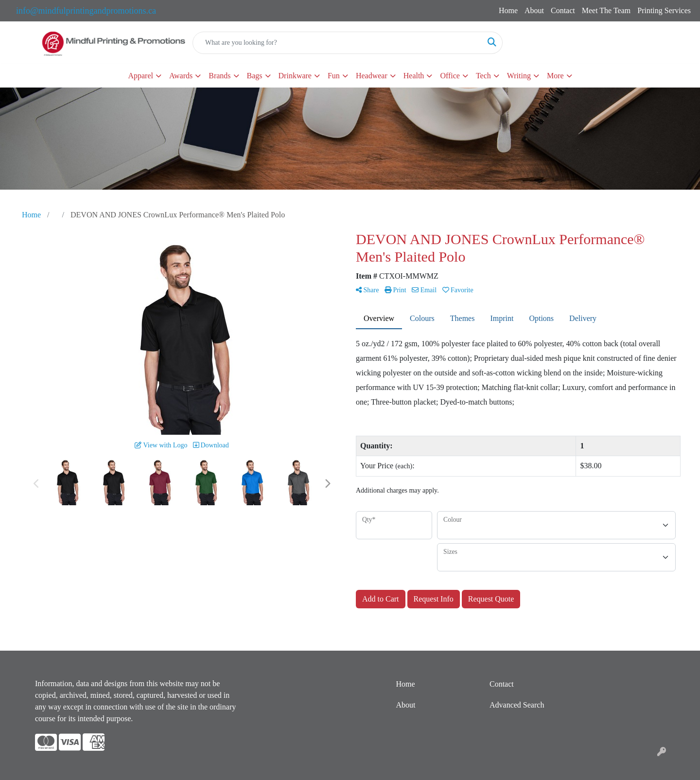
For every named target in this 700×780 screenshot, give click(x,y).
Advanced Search (517, 705)
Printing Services (664, 10)
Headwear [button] (372, 76)
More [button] (555, 76)
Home (508, 10)
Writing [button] (519, 76)
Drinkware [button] (295, 76)
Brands (219, 76)
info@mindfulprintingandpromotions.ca (86, 11)
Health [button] (414, 76)
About (534, 10)
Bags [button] (255, 76)
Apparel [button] (140, 76)
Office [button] (450, 76)
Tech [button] (483, 76)
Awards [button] (181, 76)
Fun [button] (334, 76)
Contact (563, 10)
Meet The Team (606, 10)
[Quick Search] (337, 43)
